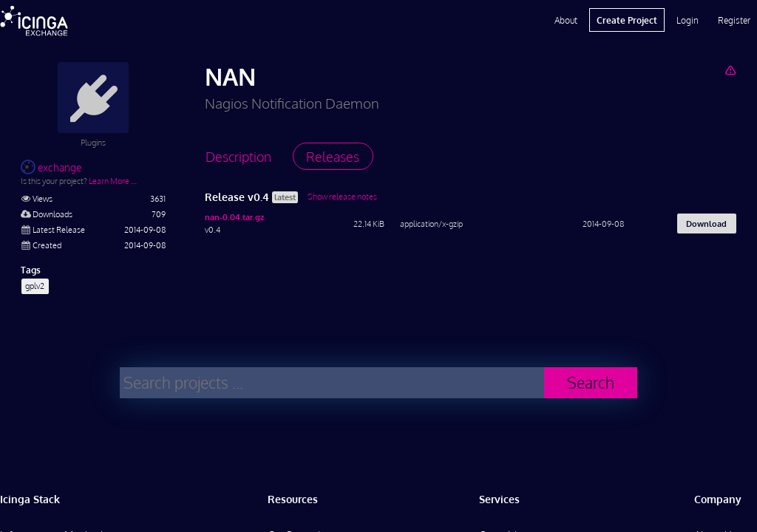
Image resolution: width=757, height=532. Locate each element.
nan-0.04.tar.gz (234, 217)
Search (591, 382)
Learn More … (113, 181)
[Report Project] (730, 70)
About (566, 20)
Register (734, 20)
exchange (51, 167)
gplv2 (35, 286)
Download (706, 224)
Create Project (627, 20)
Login (688, 20)
